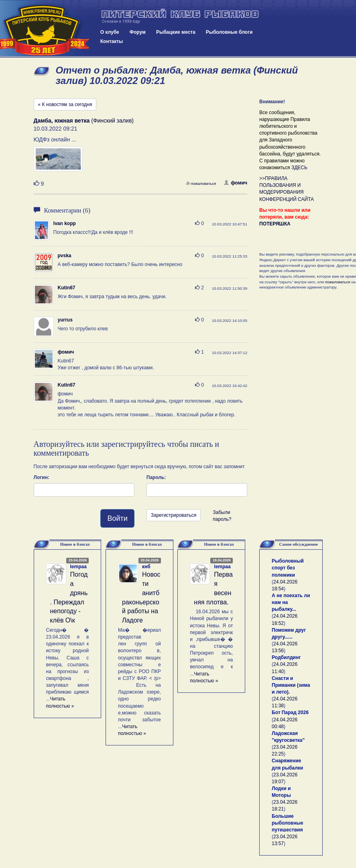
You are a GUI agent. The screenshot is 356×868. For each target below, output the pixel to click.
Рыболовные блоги (229, 32)
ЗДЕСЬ (299, 168)
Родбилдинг (286, 657)
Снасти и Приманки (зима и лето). (291, 685)
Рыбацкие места (176, 32)
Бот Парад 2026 (290, 712)
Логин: (42, 477)
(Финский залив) (84, 121)
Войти (117, 518)
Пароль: (156, 477)
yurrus (65, 320)
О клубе (110, 32)
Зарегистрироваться (174, 515)
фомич (236, 183)
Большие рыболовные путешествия (287, 823)
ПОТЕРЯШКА (275, 224)
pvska (65, 256)
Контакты (112, 41)
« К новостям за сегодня (65, 104)
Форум (138, 32)
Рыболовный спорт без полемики (288, 568)
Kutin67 (67, 288)
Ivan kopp (65, 223)
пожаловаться (201, 183)
